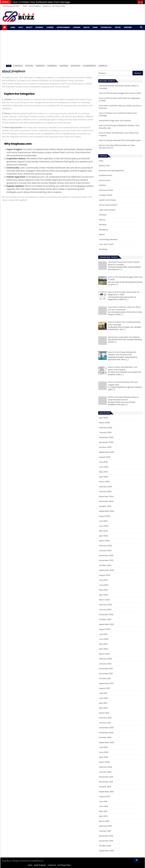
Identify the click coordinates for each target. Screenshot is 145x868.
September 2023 (107, 570)
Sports (102, 234)
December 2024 (106, 496)
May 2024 (103, 531)
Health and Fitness (108, 200)
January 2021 (105, 723)
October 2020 (105, 737)
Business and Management (112, 170)
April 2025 (104, 477)
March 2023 (104, 600)
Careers (50, 27)
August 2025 (105, 457)
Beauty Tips (104, 166)
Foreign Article (106, 195)
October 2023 (105, 565)
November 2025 (106, 442)
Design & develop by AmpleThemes (28, 861)
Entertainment (63, 27)
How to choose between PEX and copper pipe (120, 140)
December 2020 (106, 728)
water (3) (65, 66)
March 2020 (104, 762)
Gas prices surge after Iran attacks (115, 121)
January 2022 (105, 664)
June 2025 (104, 467)
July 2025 (103, 462)
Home (25, 6)
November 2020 (106, 733)
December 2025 (106, 437)
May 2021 (103, 703)
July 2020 (103, 747)
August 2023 (105, 575)
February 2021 (105, 718)
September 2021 (106, 683)
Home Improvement (108, 205)
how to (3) (76, 66)
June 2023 (104, 585)
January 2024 (105, 550)
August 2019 (105, 796)
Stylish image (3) (90, 66)
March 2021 (104, 713)
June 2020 (104, 752)
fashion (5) (19, 66)
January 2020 (105, 772)
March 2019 (104, 821)
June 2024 (104, 526)
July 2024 (103, 521)
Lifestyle (103, 215)
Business (39, 27)
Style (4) (30, 66)
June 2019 (104, 806)
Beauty (29, 27)
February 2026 (106, 428)
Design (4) (41, 66)
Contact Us (47, 6)
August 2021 (104, 688)
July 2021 (103, 693)
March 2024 (104, 541)
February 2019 (105, 826)
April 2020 (104, 757)
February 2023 (106, 605)
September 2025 (107, 452)
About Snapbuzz (35, 6)
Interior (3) (53, 66)
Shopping (103, 230)
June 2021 (103, 698)
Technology (106, 27)
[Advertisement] (73, 47)
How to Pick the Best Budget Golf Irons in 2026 (120, 93)
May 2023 (103, 590)
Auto (21, 27)
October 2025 (105, 447)
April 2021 (103, 708)
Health (86, 27)
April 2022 (104, 649)
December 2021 (106, 669)
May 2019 (103, 811)
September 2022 (107, 624)
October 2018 (105, 846)
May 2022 (103, 644)
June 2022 (104, 639)
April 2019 (103, 816)
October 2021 (105, 678)
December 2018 (106, 836)
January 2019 (105, 831)
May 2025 (103, 472)
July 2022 (103, 634)
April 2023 (104, 595)
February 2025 (106, 487)
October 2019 (105, 787)
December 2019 (106, 777)
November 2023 (106, 560)
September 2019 (106, 792)
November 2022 (106, 614)
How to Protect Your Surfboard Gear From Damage (41, 2)
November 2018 (106, 841)
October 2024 (105, 506)
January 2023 (105, 610)
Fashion (77, 27)
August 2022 (105, 629)
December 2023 (106, 555)
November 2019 (106, 782)
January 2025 (105, 491)
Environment (105, 180)
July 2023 (103, 580)
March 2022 (104, 654)
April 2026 (104, 418)
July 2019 (103, 801)
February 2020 (106, 767)
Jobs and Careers (107, 210)
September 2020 (107, 742)
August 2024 (105, 516)
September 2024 (107, 511)
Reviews (103, 225)
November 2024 (106, 501)
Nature (102, 220)
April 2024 (104, 536)
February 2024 (106, 546)
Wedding (128, 27)
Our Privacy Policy (59, 6)
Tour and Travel (106, 244)
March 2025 (104, 482)
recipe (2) (103, 66)
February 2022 (106, 659)
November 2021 (106, 674)
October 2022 (105, 619)
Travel (118, 27)
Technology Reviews (108, 239)
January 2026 (105, 432)
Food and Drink (106, 190)
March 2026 (104, 423)
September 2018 (106, 851)
